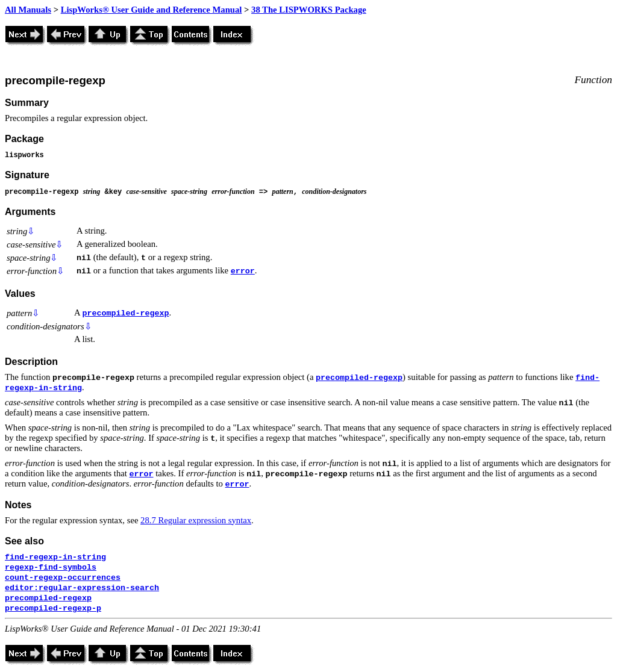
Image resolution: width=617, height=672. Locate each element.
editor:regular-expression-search (82, 588)
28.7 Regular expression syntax (196, 520)
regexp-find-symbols (51, 568)
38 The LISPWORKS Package (309, 10)
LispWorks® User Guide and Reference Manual (152, 10)
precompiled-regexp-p (53, 608)
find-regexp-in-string (55, 557)
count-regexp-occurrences (63, 578)
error (243, 271)
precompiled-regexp (125, 313)
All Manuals (28, 10)
